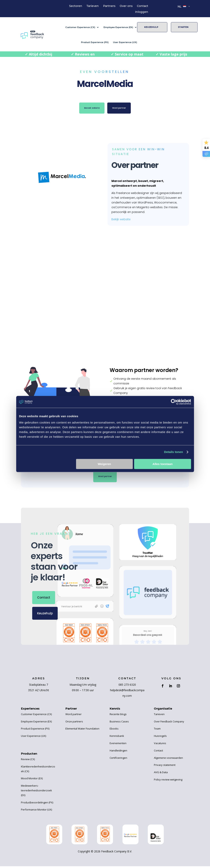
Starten (183, 27)
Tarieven (93, 6)
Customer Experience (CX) (80, 27)
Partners (109, 6)
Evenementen (118, 745)
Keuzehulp (151, 27)
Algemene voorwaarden (168, 760)
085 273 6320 (127, 686)
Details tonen (174, 452)
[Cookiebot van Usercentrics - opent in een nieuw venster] (174, 402)
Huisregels (160, 738)
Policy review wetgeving (168, 781)
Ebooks (114, 730)
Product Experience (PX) (95, 42)
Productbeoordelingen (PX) (37, 804)
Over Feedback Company (169, 723)
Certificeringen (118, 760)
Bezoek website (88, 109)
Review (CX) (28, 761)
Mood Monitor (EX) (32, 780)
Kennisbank (117, 738)
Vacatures (160, 745)
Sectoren (76, 6)
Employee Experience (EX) (118, 27)
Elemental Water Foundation (82, 730)
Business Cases (119, 723)
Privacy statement (165, 767)
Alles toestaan (163, 464)
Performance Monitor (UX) (36, 811)
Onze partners (74, 723)
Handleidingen (118, 752)
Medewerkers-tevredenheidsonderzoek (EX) (36, 792)
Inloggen (142, 12)
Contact (143, 6)
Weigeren (104, 464)
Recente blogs (118, 716)
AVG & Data (161, 774)
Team (157, 730)
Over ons (126, 6)
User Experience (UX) (125, 42)
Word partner (123, 109)
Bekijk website (121, 219)
